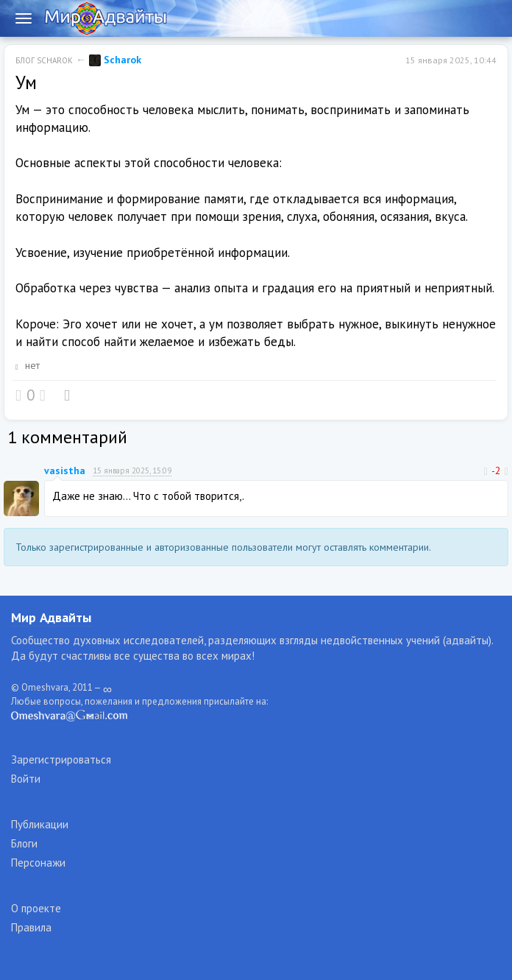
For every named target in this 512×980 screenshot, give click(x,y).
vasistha (65, 470)
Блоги (24, 843)
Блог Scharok (44, 60)
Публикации (40, 824)
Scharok (115, 60)
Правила (31, 927)
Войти (26, 779)
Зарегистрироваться (61, 759)
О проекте (36, 908)
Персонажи (38, 863)
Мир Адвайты (51, 617)
